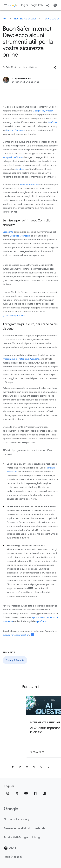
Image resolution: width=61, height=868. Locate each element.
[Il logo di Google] (11, 809)
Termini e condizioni (17, 828)
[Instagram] (8, 793)
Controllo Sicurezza (20, 236)
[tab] (13, 767)
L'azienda (39, 828)
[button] (55, 67)
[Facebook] (35, 793)
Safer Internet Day (29, 185)
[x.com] (17, 793)
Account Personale (15, 130)
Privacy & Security (15, 660)
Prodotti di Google (16, 838)
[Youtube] (26, 793)
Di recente (8, 232)
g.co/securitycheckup (14, 315)
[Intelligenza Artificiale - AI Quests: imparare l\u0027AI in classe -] (36, 727)
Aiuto (10, 848)
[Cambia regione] (30, 857)
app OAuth (42, 621)
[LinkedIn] (44, 793)
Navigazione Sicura (13, 157)
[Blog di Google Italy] (5, 19)
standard (20, 169)
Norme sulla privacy (17, 819)
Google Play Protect (43, 111)
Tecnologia (51, 19)
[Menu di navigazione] (5, 5)
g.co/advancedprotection (16, 635)
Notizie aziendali (25, 19)
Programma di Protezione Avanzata (21, 359)
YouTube (52, 122)
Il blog (36, 838)
